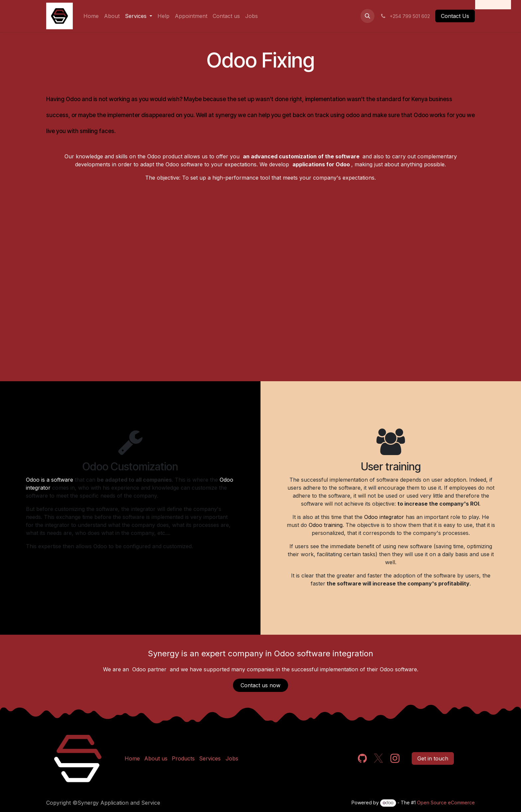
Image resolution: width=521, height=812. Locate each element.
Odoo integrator (384, 517)
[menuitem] (91, 16)
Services (210, 758)
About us (156, 758)
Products (183, 758)
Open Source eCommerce (446, 803)
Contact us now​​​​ (260, 685)
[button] (367, 16)
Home (132, 758)
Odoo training (326, 525)
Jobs (232, 758)
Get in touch (433, 758)
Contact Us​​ (455, 16)
